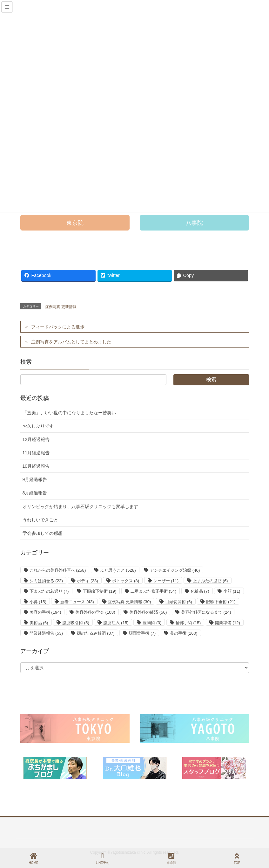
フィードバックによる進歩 (58, 327)
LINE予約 (103, 858)
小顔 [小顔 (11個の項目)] (232, 591)
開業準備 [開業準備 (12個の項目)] (228, 623)
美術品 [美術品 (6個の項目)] (39, 623)
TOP (237, 858)
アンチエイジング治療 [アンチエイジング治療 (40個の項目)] (175, 570)
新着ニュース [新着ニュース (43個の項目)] (77, 602)
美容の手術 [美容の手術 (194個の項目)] (45, 612)
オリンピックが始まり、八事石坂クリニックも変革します (80, 506)
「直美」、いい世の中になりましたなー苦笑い (69, 413)
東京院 (171, 858)
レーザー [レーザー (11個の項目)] (166, 581)
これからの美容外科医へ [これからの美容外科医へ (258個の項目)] (58, 570)
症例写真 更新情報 (61, 307)
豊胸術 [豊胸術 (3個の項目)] (152, 623)
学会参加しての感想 (43, 533)
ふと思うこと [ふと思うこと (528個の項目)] (118, 570)
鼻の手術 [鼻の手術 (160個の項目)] (184, 633)
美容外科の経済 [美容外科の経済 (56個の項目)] (148, 612)
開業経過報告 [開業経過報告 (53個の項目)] (46, 633)
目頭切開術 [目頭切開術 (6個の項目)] (179, 602)
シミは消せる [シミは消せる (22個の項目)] (46, 581)
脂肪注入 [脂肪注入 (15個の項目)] (116, 623)
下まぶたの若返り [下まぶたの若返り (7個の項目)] (49, 591)
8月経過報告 (35, 493)
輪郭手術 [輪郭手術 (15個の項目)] (188, 623)
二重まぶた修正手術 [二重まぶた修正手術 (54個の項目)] (153, 591)
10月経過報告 (36, 466)
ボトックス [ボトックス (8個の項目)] (126, 581)
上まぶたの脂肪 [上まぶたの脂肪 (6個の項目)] (210, 581)
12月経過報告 (36, 439)
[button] (75, 223)
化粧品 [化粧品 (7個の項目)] (200, 591)
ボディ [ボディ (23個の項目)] (87, 581)
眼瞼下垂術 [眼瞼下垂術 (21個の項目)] (221, 602)
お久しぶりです (38, 426)
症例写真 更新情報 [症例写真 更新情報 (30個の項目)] (129, 602)
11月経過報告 (36, 453)
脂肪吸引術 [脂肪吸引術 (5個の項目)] (76, 623)
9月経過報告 (35, 479)
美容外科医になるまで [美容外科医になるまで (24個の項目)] (206, 612)
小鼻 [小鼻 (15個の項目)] (38, 602)
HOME (34, 858)
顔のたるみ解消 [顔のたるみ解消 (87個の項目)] (96, 633)
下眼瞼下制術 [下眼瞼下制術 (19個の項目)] (100, 591)
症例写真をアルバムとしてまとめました (71, 342)
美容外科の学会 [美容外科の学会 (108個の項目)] (95, 612)
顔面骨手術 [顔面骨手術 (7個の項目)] (142, 633)
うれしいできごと (40, 520)
